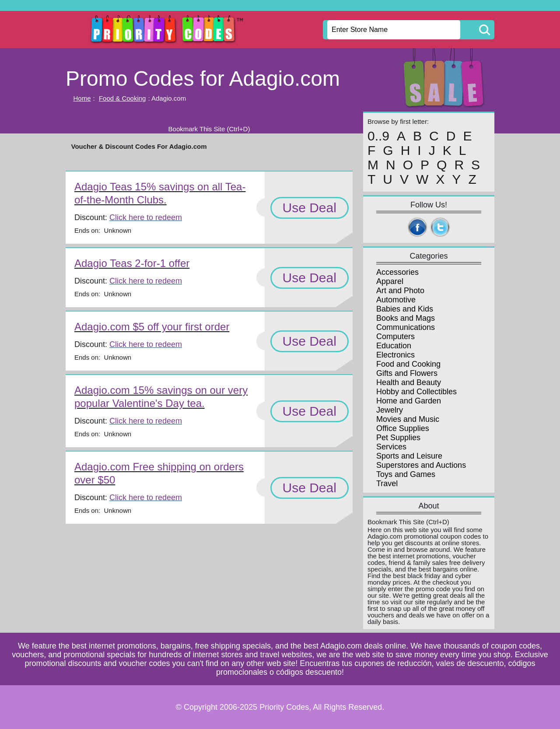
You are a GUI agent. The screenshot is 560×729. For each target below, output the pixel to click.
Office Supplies (403, 428)
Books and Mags (406, 318)
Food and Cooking (408, 364)
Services (391, 447)
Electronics (395, 355)
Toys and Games (406, 474)
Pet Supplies (398, 438)
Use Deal (310, 208)
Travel (387, 484)
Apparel (390, 281)
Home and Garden (409, 401)
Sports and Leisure (409, 456)
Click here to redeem (146, 217)
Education (394, 346)
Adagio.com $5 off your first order (152, 327)
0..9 (378, 136)
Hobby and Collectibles (416, 392)
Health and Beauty (409, 382)
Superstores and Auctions (421, 465)
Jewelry (390, 410)
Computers (395, 336)
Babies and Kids (405, 309)
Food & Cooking (122, 98)
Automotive (396, 300)
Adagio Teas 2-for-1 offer (132, 263)
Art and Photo (400, 291)
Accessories (397, 272)
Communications (406, 327)
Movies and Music (408, 419)
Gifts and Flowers (407, 373)
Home (82, 98)
